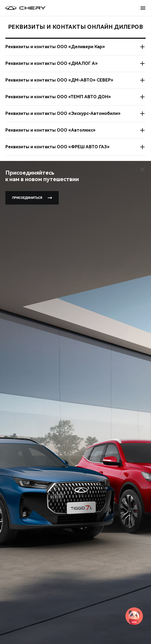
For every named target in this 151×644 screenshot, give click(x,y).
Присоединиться (32, 198)
